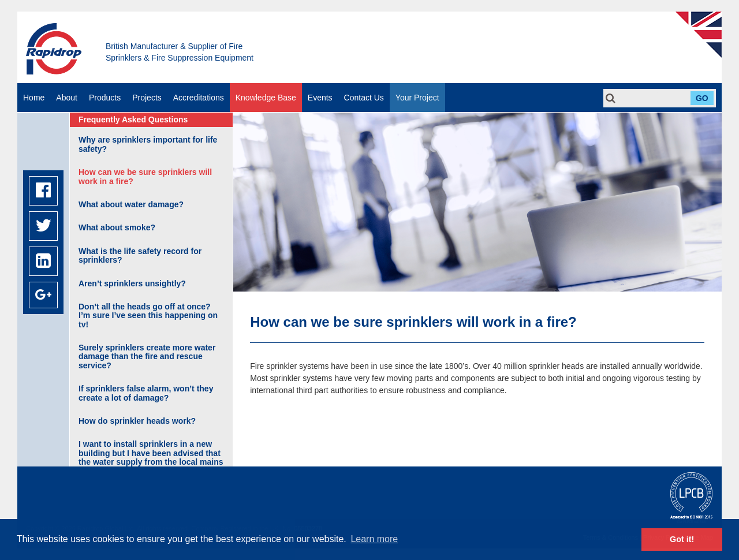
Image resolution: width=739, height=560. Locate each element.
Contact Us (364, 98)
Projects (147, 98)
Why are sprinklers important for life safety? (148, 144)
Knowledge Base (266, 98)
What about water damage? (131, 204)
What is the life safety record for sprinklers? (140, 255)
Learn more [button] (374, 539)
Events (320, 98)
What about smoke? (117, 227)
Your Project (417, 98)
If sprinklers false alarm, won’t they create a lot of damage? (146, 393)
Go (702, 98)
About (67, 98)
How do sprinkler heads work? (137, 421)
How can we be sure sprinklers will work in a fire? (145, 176)
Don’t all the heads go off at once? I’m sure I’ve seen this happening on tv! (148, 316)
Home (34, 98)
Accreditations (199, 98)
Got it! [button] (682, 539)
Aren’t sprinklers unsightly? (132, 283)
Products (105, 98)
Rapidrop (54, 49)
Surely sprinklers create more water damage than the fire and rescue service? (147, 356)
